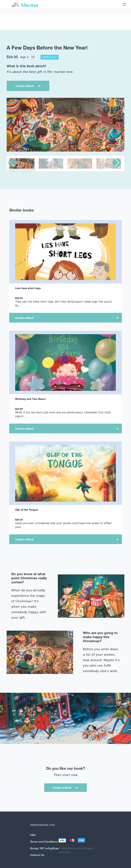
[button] (117, 163)
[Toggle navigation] (124, 4)
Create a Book (25, 86)
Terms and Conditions (44, 842)
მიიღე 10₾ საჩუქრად (44, 848)
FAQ (33, 835)
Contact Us (37, 855)
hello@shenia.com (43, 825)
